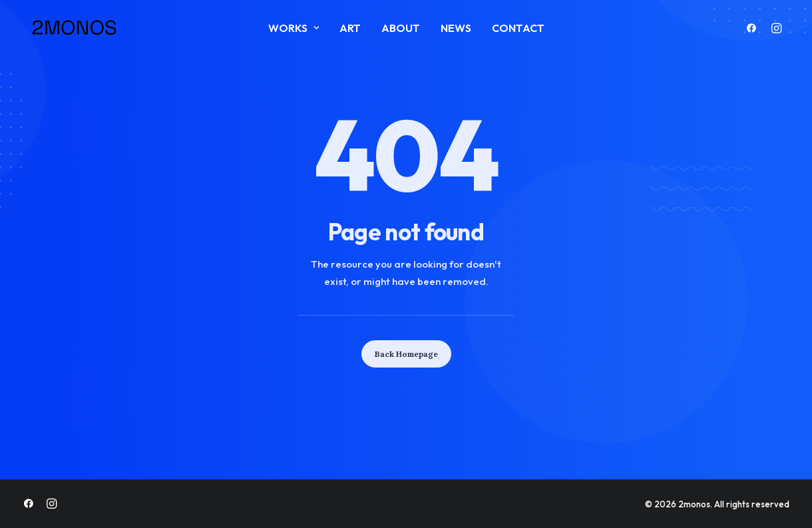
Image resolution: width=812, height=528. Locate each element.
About (401, 28)
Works (294, 28)
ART (350, 28)
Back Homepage (406, 354)
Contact (518, 28)
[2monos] (75, 28)
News (456, 28)
